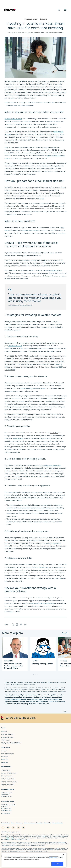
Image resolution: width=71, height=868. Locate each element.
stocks (33, 199)
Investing (44, 19)
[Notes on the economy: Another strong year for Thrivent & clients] (15, 654)
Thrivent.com (5, 845)
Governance (19, 823)
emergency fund (55, 270)
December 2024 (57, 367)
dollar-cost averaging (52, 465)
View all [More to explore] (65, 633)
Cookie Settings (5, 823)
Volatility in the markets (13, 119)
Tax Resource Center (29, 823)
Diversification (18, 438)
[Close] (63, 854)
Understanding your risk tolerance (34, 388)
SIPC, (13, 838)
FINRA (7, 838)
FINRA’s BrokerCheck (15, 845)
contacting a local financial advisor (42, 603)
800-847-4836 (6, 813)
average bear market (30, 230)
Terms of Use (48, 823)
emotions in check (15, 346)
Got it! (57, 863)
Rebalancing (44, 567)
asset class (54, 433)
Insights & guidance (32, 19)
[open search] (59, 10)
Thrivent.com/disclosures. (23, 839)
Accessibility (39, 823)
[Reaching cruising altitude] (43, 652)
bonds (42, 199)
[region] (34, 859)
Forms (13, 823)
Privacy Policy (53, 857)
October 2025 (10, 370)
